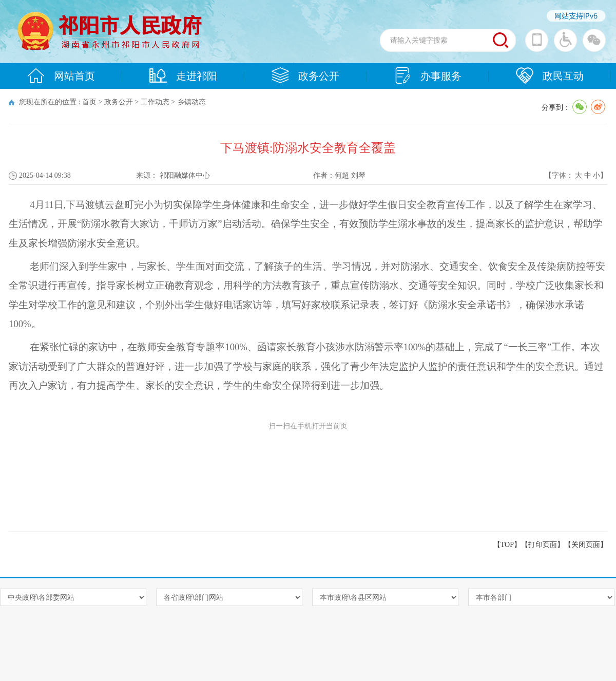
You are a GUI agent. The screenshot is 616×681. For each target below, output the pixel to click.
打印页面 (543, 545)
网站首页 (61, 75)
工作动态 (155, 102)
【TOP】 (507, 545)
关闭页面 (586, 545)
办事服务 (428, 75)
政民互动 (550, 75)
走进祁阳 (183, 75)
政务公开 (305, 75)
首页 (89, 102)
